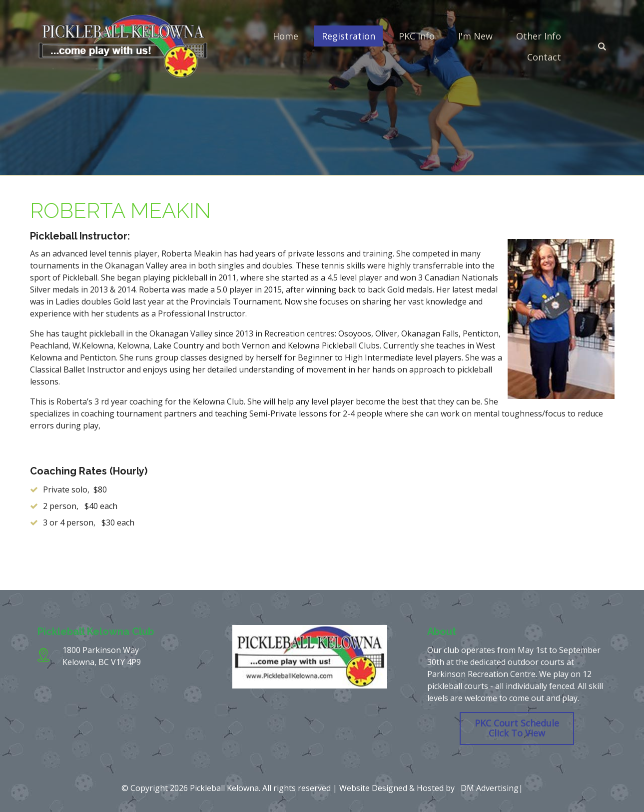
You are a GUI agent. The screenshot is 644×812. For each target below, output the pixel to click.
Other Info (539, 36)
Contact (544, 57)
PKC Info (417, 36)
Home (286, 36)
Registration (348, 36)
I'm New (475, 36)
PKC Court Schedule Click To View (517, 728)
